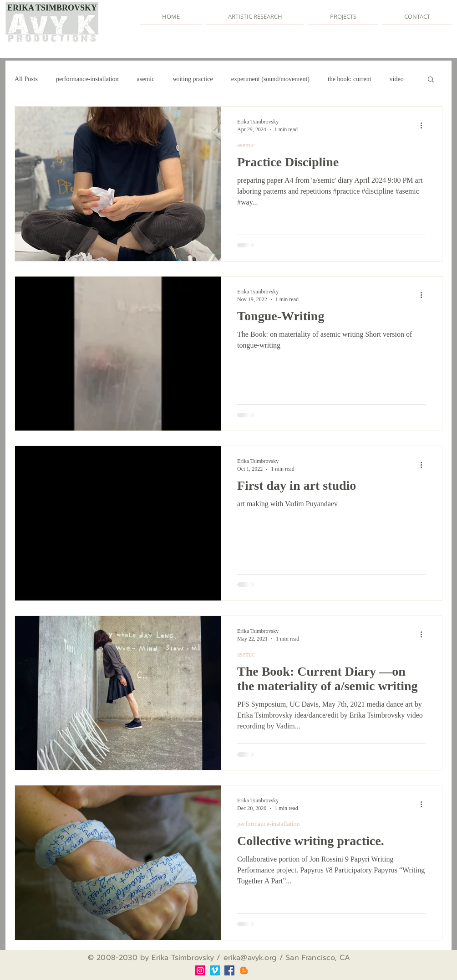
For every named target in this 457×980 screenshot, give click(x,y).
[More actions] (424, 125)
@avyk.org (258, 958)
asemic (146, 79)
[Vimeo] (215, 970)
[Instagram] (200, 970)
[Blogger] (244, 970)
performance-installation (87, 79)
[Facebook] (229, 970)
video (397, 79)
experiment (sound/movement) (270, 79)
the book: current (350, 79)
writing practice (193, 79)
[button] (431, 80)
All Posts (26, 79)
